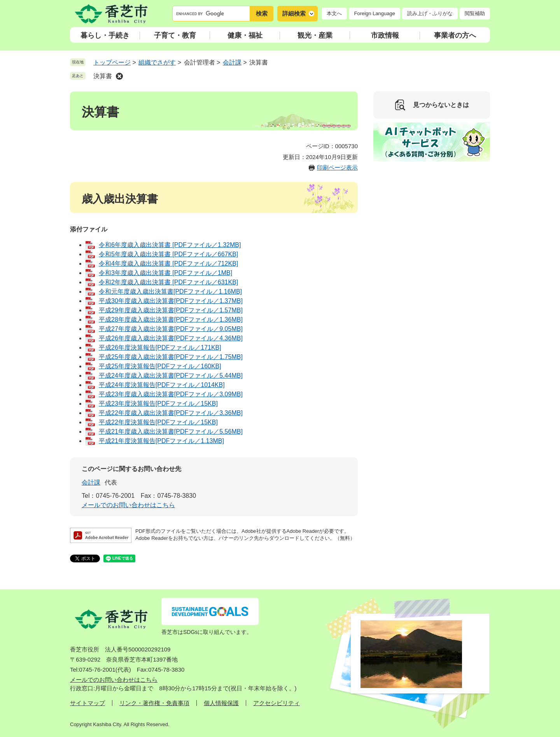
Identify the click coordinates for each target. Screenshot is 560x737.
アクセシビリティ (276, 703)
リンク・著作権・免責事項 (154, 703)
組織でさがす (157, 62)
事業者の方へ (455, 35)
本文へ (334, 13)
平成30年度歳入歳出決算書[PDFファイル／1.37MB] (171, 301)
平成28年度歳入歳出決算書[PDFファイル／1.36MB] (171, 319)
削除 (119, 76)
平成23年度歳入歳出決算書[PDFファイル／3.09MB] (171, 394)
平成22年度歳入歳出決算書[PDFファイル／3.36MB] (171, 413)
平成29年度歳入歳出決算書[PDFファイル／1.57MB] (171, 310)
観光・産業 (315, 35)
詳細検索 (294, 13)
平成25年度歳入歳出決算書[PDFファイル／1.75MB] (171, 357)
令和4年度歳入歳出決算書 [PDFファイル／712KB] (168, 263)
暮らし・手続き (105, 35)
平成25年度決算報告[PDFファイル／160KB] (160, 366)
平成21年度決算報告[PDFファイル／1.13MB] (161, 441)
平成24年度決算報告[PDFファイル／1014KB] (162, 385)
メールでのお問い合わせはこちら (128, 505)
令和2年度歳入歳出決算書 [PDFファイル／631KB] (168, 282)
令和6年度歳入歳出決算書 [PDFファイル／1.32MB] (170, 245)
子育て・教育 (175, 35)
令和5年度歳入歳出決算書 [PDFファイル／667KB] (168, 254)
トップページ (112, 62)
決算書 (103, 76)
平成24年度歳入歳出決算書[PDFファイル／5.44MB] (171, 376)
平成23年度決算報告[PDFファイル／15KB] (158, 404)
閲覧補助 (475, 13)
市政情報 (385, 35)
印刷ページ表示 (337, 167)
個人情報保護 (221, 703)
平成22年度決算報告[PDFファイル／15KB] (158, 422)
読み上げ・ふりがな (430, 13)
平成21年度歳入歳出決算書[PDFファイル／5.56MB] (171, 432)
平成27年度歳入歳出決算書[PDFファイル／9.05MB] (171, 329)
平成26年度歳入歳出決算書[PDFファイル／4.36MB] (171, 338)
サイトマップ (87, 703)
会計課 (232, 62)
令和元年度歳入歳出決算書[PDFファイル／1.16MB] (170, 291)
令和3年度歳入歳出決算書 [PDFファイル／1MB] (165, 273)
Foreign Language (374, 13)
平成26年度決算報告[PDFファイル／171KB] (160, 347)
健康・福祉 (245, 35)
